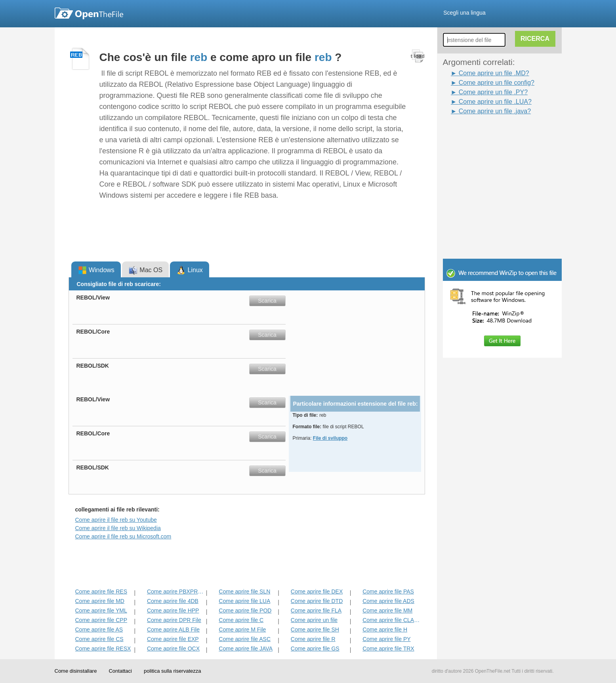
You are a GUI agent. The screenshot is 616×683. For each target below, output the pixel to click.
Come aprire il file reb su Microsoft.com (123, 536)
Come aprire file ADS (388, 601)
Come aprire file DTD (317, 601)
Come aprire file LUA (244, 601)
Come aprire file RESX (103, 649)
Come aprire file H (385, 630)
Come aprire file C (241, 620)
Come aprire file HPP (173, 611)
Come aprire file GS (315, 649)
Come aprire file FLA (316, 611)
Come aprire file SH (315, 630)
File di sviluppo (330, 438)
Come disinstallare (76, 671)
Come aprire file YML (101, 611)
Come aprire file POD (245, 611)
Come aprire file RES (101, 591)
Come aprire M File (242, 630)
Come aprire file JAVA (246, 649)
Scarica (267, 301)
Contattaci (120, 671)
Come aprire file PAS (388, 591)
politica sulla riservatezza (173, 671)
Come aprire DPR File (174, 620)
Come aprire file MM (387, 611)
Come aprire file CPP (101, 620)
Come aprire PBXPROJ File (176, 591)
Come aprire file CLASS (391, 620)
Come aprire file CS (99, 639)
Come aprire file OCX (173, 649)
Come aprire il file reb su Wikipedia (118, 528)
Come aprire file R (313, 639)
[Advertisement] (490, 134)
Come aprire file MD (100, 601)
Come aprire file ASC (245, 639)
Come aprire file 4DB (173, 601)
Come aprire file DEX (317, 591)
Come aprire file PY (386, 639)
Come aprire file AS (99, 630)
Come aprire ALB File (173, 630)
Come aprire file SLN (244, 591)
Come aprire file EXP (173, 639)
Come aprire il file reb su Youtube (116, 520)
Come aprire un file (314, 620)
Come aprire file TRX (388, 649)
